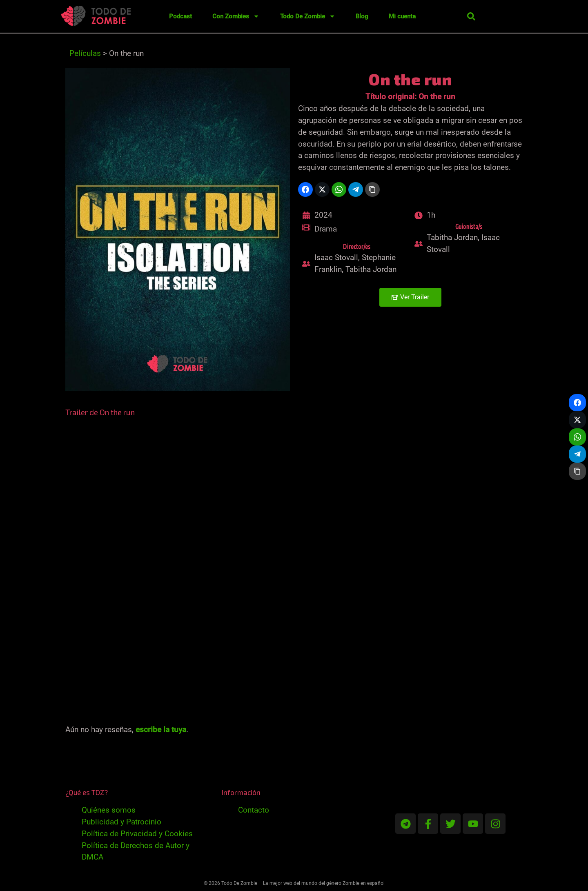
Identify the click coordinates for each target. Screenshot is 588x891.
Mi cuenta (402, 16)
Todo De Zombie (308, 16)
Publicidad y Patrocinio (121, 822)
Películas (85, 53)
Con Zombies (236, 16)
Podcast (180, 16)
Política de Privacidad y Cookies (137, 834)
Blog (362, 16)
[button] (471, 16)
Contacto (254, 810)
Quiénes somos (109, 810)
